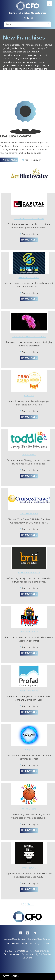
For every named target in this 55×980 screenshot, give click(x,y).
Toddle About (29, 455)
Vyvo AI (29, 750)
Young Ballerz (29, 809)
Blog (37, 943)
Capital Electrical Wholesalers (29, 218)
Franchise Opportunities (39, 939)
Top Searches (13, 943)
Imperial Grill (29, 868)
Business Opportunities (14, 939)
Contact (46, 943)
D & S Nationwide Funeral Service (29, 337)
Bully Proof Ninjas (29, 632)
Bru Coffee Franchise (29, 573)
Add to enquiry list (32, 160)
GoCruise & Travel (29, 514)
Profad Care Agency (29, 691)
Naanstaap (29, 396)
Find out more (9, 160)
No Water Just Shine (29, 278)
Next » (31, 904)
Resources (27, 943)
